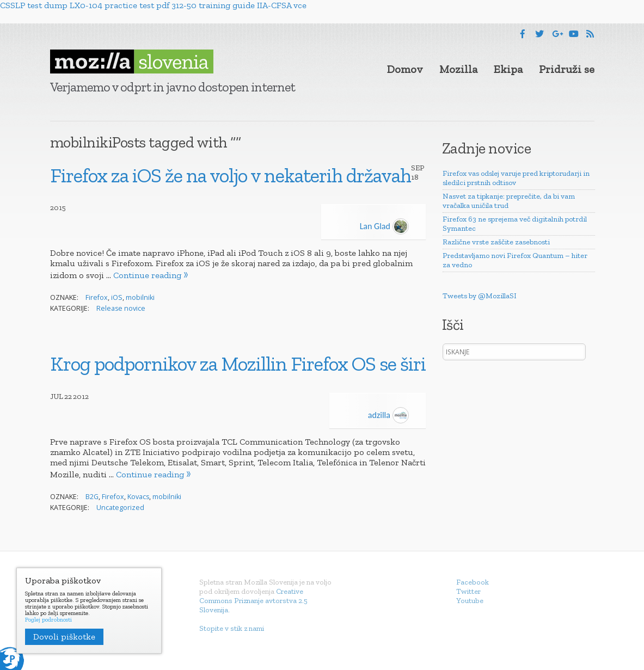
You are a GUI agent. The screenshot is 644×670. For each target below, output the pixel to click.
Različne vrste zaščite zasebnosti (496, 242)
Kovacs (138, 497)
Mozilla (458, 69)
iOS (117, 297)
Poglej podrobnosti (48, 620)
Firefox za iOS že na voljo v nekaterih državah (231, 175)
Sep (418, 168)
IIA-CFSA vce (282, 5)
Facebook (473, 582)
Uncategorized (120, 508)
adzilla (388, 415)
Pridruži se (567, 69)
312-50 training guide (213, 5)
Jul (57, 397)
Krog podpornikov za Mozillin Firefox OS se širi (238, 364)
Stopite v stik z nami (232, 628)
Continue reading (147, 275)
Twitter (468, 591)
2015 (58, 208)
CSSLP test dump (34, 5)
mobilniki (140, 297)
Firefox (97, 297)
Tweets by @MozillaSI (480, 296)
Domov (405, 69)
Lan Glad (384, 226)
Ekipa (508, 69)
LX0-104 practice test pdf (119, 5)
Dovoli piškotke (64, 637)
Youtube (470, 601)
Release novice (121, 308)
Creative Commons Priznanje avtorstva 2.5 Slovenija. (253, 601)
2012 (81, 397)
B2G (92, 497)
